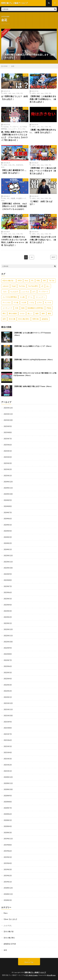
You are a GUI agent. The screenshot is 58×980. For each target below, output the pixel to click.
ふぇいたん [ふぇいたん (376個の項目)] (25, 292)
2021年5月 (8, 746)
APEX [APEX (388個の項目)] (20, 281)
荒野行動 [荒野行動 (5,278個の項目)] (36, 319)
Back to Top (29, 962)
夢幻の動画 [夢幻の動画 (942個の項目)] (13, 313)
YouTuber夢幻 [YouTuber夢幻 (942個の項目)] (33, 286)
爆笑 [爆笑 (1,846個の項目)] (49, 313)
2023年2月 (8, 617)
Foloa (3, 200)
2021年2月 (8, 765)
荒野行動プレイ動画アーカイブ (35, 972)
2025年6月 (8, 445)
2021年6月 (8, 740)
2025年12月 (8, 408)
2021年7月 (8, 734)
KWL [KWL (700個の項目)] (38, 281)
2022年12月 (8, 629)
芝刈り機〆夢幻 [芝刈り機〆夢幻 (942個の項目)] (24, 319)
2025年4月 (8, 457)
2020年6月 (8, 814)
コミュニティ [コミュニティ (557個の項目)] (40, 297)
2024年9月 (8, 500)
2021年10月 (8, 716)
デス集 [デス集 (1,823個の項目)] (16, 302)
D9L (5, 198)
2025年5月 (8, 451)
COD (18, 93)
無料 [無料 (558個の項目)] (43, 313)
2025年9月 (8, 426)
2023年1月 (8, 623)
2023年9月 (8, 574)
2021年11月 (8, 709)
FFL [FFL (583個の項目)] (32, 281)
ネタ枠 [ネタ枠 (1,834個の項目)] (24, 302)
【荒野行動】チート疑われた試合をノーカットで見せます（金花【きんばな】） (43, 171)
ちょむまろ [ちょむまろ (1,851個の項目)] (14, 292)
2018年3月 (8, 900)
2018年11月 (8, 894)
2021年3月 (8, 759)
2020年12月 (8, 777)
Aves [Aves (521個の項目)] (26, 281)
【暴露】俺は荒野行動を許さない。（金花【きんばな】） (43, 131)
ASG (10, 93)
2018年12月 (8, 888)
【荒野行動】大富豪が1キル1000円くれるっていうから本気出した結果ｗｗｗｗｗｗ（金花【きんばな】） (14, 241)
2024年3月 (8, 537)
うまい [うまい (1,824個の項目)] (5, 292)
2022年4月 (8, 679)
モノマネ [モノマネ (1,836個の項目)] (48, 302)
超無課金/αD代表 (10, 944)
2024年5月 (8, 525)
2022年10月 (8, 642)
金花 (26, 75)
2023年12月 (8, 556)
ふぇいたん (8, 925)
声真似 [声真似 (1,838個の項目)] (49, 308)
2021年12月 (8, 703)
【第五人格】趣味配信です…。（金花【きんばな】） (14, 172)
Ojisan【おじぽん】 (11, 919)
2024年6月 (8, 519)
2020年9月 (8, 796)
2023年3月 (8, 611)
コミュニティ (13, 129)
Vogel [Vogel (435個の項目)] (14, 286)
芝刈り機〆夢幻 (9, 938)
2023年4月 (8, 605)
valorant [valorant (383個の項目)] (6, 286)
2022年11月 (8, 636)
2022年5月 (8, 673)
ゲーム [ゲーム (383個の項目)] (30, 297)
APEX (5, 93)
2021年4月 (8, 752)
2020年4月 (8, 826)
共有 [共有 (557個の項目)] (17, 308)
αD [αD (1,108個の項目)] (42, 286)
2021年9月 (8, 722)
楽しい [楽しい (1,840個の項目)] (30, 313)
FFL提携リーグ (21, 198)
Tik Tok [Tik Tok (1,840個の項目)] (52, 281)
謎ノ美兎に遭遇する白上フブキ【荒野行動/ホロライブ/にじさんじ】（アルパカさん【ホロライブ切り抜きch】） (14, 136)
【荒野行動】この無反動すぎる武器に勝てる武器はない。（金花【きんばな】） (43, 99)
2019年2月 (8, 876)
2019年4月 (8, 863)
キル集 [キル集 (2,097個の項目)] (22, 297)
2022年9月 (8, 648)
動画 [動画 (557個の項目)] (23, 308)
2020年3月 (8, 833)
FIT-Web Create (32, 975)
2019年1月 (8, 882)
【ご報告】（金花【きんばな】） (41, 203)
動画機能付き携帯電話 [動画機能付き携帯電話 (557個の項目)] (36, 308)
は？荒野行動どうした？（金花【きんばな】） (14, 98)
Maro (6, 913)
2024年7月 (8, 512)
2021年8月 (8, 728)
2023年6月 (8, 592)
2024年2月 (8, 543)
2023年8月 (8, 580)
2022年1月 (8, 697)
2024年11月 (8, 488)
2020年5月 (8, 820)
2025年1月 (8, 476)
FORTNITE (19, 165)
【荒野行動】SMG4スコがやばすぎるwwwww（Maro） (34, 360)
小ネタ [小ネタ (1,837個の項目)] (22, 313)
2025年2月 (8, 469)
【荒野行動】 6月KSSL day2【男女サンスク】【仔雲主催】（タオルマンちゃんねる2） (14, 206)
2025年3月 (8, 463)
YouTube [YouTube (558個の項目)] (22, 286)
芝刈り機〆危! (9, 931)
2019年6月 (8, 851)
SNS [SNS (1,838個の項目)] (44, 281)
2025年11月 (8, 414)
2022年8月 (8, 654)
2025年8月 (8, 432)
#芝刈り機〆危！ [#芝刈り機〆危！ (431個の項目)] (9, 281)
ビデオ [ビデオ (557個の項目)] (39, 302)
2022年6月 (8, 666)
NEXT (54, 257)
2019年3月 (8, 869)
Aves (14, 93)
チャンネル (22, 129)
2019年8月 (8, 845)
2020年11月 (8, 783)
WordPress (51, 975)
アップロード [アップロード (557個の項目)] (43, 292)
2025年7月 (8, 439)
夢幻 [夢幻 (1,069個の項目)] (4, 313)
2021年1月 (8, 771)
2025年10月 (8, 420)
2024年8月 (8, 506)
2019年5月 (8, 857)
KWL (3, 167)
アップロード (14, 127)
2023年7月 (8, 586)
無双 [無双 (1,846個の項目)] (37, 313)
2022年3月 (8, 685)
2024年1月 (8, 549)
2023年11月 (8, 562)
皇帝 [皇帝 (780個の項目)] (4, 319)
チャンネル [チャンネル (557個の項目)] (7, 302)
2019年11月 (8, 839)
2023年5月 (8, 599)
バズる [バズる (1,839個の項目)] (32, 302)
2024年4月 (8, 531)
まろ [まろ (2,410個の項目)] (34, 292)
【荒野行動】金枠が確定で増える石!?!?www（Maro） (33, 386)
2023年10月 (8, 568)
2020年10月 (8, 789)
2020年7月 (8, 808)
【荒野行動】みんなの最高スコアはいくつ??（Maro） (33, 346)
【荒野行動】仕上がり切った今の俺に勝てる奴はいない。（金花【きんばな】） (43, 240)
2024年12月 (8, 482)
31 (32, 257)
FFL (22, 93)
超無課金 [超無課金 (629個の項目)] (45, 319)
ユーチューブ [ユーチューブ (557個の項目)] (7, 308)
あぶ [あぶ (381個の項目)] (48, 286)
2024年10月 (8, 494)
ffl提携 (13, 198)
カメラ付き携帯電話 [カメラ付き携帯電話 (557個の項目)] (10, 297)
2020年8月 (8, 802)
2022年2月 (8, 691)
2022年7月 (8, 660)
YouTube (6, 127)
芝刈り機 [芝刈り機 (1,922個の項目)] (12, 319)
